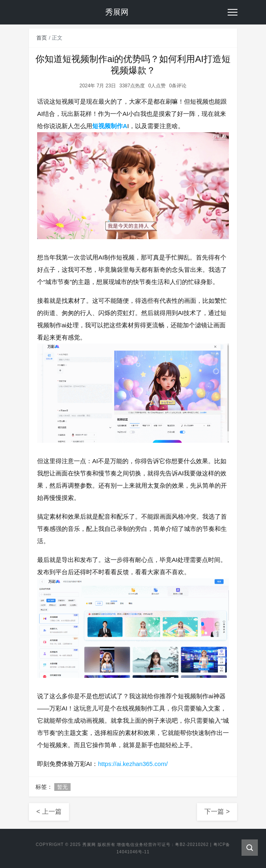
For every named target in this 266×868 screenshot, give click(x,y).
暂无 (62, 787)
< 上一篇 (49, 811)
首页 (42, 38)
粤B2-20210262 (192, 845)
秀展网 (89, 845)
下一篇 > (217, 811)
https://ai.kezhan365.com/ (133, 764)
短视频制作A (110, 126)
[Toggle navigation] (233, 12)
